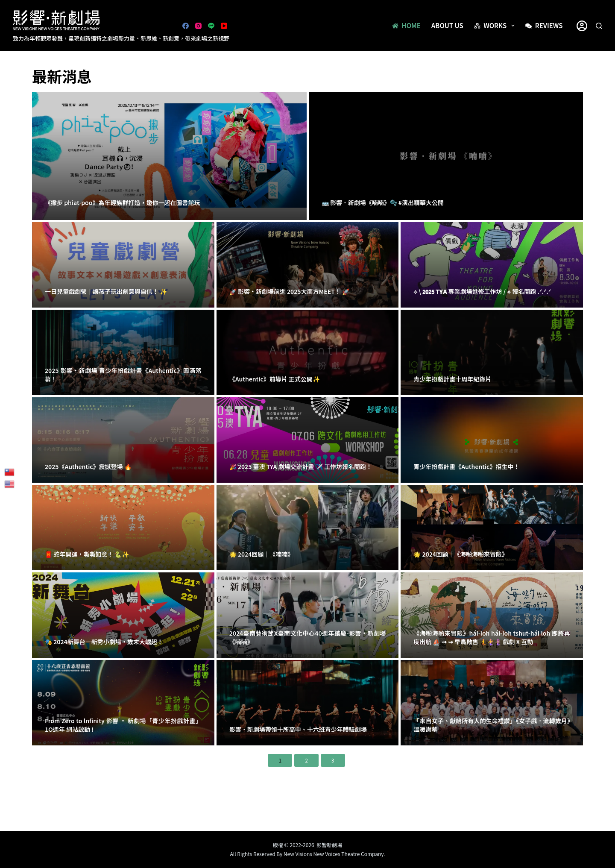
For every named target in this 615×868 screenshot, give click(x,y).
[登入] (582, 26)
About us (447, 25)
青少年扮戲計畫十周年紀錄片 (452, 379)
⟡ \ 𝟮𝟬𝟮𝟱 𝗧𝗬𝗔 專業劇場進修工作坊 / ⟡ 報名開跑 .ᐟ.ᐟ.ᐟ (482, 291)
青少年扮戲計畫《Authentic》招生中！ (466, 466)
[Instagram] (198, 26)
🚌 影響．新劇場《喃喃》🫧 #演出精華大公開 (383, 202)
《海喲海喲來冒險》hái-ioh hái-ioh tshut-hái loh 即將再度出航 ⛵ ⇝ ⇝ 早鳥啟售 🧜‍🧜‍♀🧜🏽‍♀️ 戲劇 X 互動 (492, 637)
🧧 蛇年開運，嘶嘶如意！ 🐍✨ (87, 554)
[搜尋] (599, 26)
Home (406, 25)
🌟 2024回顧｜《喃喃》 (262, 554)
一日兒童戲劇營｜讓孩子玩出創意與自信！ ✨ (106, 291)
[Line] (211, 26)
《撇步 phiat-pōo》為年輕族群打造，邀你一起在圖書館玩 (122, 202)
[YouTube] (224, 26)
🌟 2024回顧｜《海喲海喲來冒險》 (461, 554)
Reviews (544, 25)
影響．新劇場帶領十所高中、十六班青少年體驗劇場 (298, 729)
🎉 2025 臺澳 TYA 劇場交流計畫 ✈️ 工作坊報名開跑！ (301, 466)
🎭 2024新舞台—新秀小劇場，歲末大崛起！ (104, 642)
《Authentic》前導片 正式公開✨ (275, 379)
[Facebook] (186, 26)
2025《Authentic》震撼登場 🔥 (88, 466)
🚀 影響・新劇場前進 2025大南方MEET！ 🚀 (289, 291)
